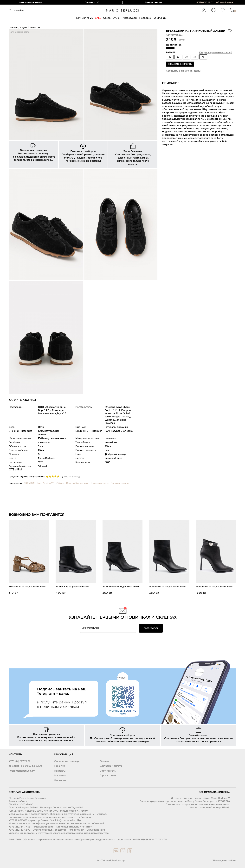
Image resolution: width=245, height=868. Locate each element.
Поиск (11, 10)
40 (203, 57)
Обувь (107, 18)
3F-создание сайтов (224, 861)
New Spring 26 (84, 18)
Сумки (117, 18)
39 (195, 57)
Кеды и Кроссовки (77, 483)
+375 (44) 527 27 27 (204, 2)
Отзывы (104, 761)
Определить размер (67, 761)
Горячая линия (108, 776)
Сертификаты (108, 771)
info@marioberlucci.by (22, 771)
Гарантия (60, 766)
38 (186, 57)
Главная (13, 28)
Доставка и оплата (111, 766)
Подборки (145, 18)
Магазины (60, 776)
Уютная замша (120, 483)
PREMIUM (35, 28)
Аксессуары (130, 18)
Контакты (60, 771)
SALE (98, 18)
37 (178, 57)
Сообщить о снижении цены (183, 71)
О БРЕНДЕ (160, 18)
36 (170, 57)
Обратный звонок (225, 2)
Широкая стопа (100, 483)
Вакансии (60, 780)
